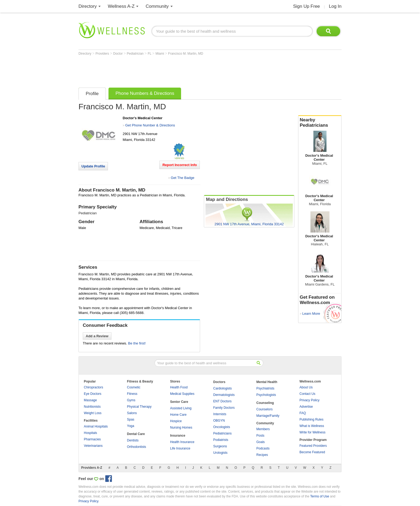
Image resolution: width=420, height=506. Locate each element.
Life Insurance (180, 448)
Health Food (179, 387)
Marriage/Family (268, 416)
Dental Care (136, 434)
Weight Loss (93, 413)
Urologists (220, 453)
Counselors (265, 409)
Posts (260, 436)
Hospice (176, 421)
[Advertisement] (176, 70)
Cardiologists (222, 388)
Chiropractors (93, 387)
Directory (88, 6)
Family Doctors (224, 408)
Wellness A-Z (121, 6)
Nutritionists (92, 407)
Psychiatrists (265, 388)
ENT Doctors (222, 401)
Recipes (262, 455)
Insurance (178, 436)
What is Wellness (312, 426)
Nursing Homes (181, 428)
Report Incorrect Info (180, 165)
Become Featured (312, 452)
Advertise (306, 407)
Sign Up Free (306, 6)
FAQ (303, 413)
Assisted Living (181, 408)
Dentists (133, 440)
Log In (335, 6)
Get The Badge (182, 178)
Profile (92, 94)
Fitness (132, 394)
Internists (220, 414)
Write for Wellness (312, 432)
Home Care (178, 415)
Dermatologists (224, 395)
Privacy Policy (310, 400)
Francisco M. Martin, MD (186, 54)
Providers (103, 54)
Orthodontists (136, 447)
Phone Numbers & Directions (145, 93)
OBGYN (219, 421)
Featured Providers (313, 446)
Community (157, 6)
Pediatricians (222, 433)
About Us (306, 387)
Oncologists (222, 427)
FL (150, 54)
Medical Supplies (182, 394)
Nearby (320, 123)
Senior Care (179, 402)
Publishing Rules (311, 419)
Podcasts (263, 448)
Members (263, 429)
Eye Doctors (93, 394)
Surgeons (220, 446)
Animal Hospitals (96, 426)
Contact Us (307, 394)
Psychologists (266, 395)
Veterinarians (93, 446)
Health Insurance (182, 442)
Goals (260, 442)
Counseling (265, 403)
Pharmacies (92, 439)
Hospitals (90, 433)
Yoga (131, 426)
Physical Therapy (139, 407)
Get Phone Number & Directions (150, 125)
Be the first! (137, 343)
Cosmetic (134, 387)
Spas (131, 419)
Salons (132, 413)
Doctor (119, 54)
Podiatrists (221, 440)
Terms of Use (320, 496)
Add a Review (97, 336)
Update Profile (93, 166)
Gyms (131, 400)
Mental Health (267, 382)
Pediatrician (136, 54)
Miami (160, 54)
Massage (90, 400)
